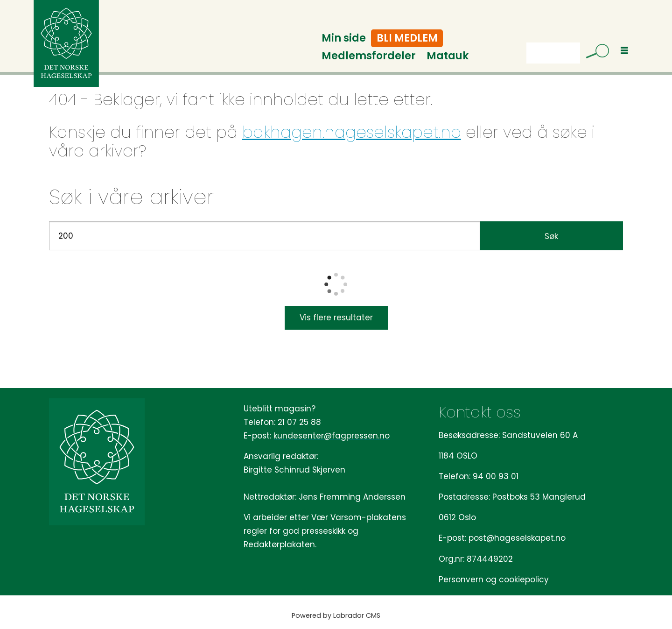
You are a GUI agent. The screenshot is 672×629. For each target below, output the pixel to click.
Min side (344, 38)
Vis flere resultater (336, 318)
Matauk (448, 56)
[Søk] (594, 53)
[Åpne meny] (624, 51)
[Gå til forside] (66, 43)
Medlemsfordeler (369, 56)
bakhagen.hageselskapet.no (352, 132)
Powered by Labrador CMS (336, 615)
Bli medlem (407, 38)
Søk (526, 53)
